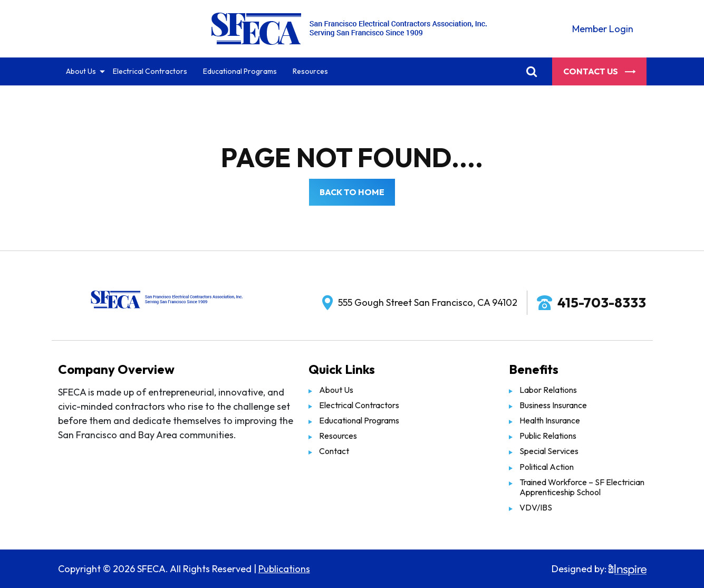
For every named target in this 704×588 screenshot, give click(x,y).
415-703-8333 (602, 302)
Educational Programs (240, 71)
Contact (334, 451)
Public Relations (548, 436)
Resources (310, 71)
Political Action (547, 467)
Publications (284, 569)
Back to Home (352, 192)
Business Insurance (553, 405)
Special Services (549, 451)
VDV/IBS (536, 507)
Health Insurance (550, 420)
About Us (81, 71)
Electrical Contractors (150, 71)
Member (603, 29)
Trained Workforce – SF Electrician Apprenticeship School (582, 487)
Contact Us (599, 71)
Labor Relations (548, 390)
